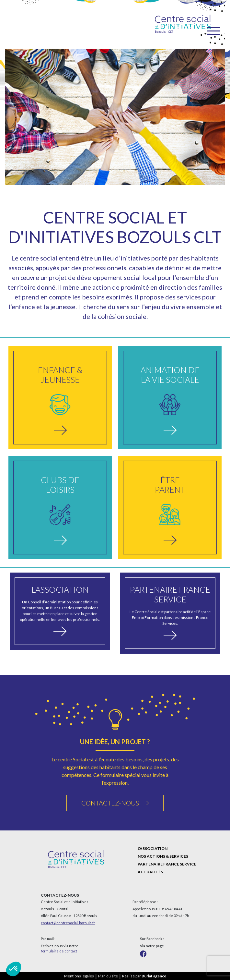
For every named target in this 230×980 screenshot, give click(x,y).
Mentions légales (79, 976)
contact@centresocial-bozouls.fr (68, 923)
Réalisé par (144, 976)
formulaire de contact (59, 951)
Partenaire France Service (167, 864)
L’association (153, 848)
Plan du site (108, 976)
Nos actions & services (163, 856)
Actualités (150, 872)
